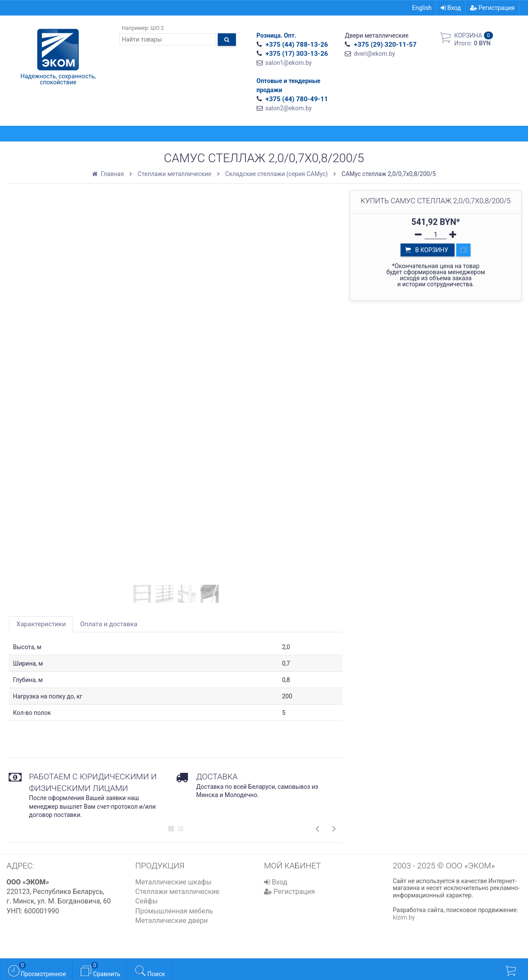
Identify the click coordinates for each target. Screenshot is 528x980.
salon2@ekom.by (288, 108)
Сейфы (146, 901)
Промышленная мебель (174, 911)
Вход (451, 8)
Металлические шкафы (173, 882)
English (422, 8)
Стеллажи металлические (177, 892)
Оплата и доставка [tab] (109, 624)
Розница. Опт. (277, 35)
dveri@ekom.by (375, 54)
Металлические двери (172, 921)
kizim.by (404, 917)
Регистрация (492, 8)
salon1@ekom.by (288, 63)
